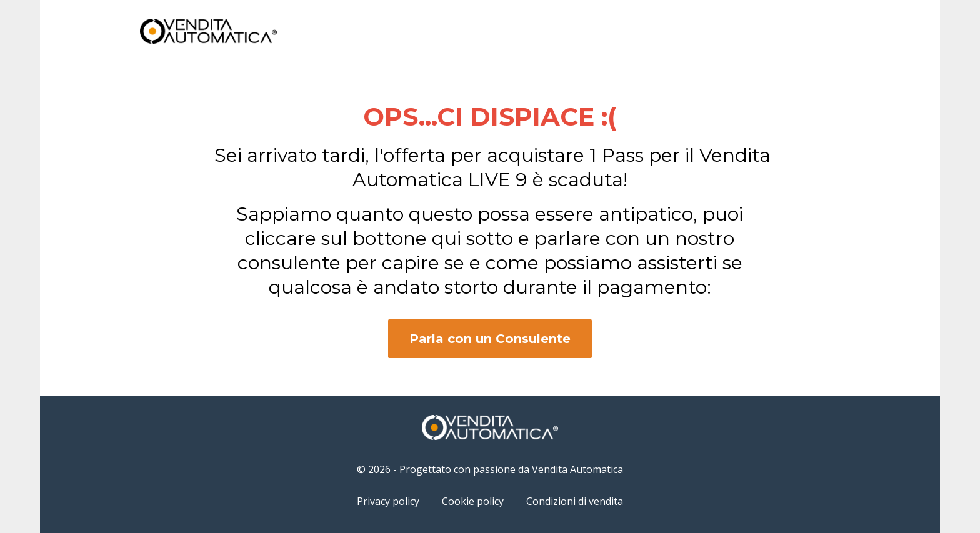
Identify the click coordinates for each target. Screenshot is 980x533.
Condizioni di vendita (575, 501)
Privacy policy (388, 501)
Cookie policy (473, 501)
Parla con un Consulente (490, 339)
